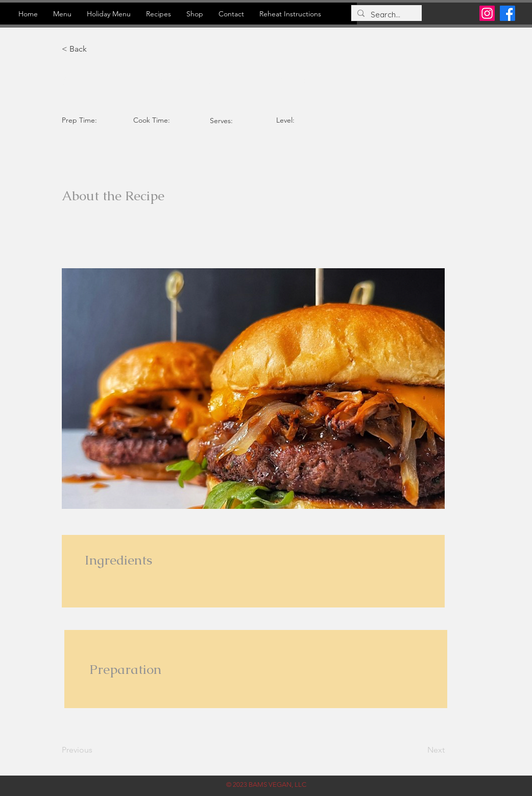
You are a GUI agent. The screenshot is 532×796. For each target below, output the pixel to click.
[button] (95, 49)
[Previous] (95, 750)
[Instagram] (487, 13)
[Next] (419, 750)
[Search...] (385, 15)
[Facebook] (507, 13)
